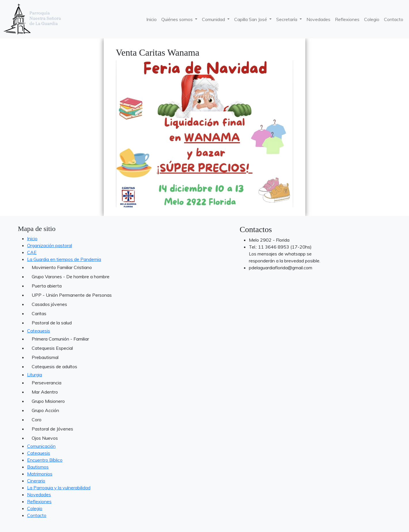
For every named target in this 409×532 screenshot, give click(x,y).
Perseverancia (47, 383)
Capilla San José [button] (251, 19)
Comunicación (41, 446)
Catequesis (39, 331)
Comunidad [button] (214, 19)
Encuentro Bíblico (45, 460)
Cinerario (36, 481)
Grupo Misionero (48, 401)
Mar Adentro (45, 392)
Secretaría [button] (287, 19)
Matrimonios (40, 474)
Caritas (39, 313)
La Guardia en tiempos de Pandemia (64, 259)
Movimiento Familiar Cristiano (62, 267)
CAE (32, 252)
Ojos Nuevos (45, 438)
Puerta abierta (47, 286)
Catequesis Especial (52, 348)
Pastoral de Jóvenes (52, 429)
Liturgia (35, 375)
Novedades (318, 19)
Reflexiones (347, 19)
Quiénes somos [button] (178, 19)
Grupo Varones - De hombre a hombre (71, 277)
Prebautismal (45, 357)
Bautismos (38, 467)
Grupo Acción (45, 410)
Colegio (372, 19)
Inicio (152, 19)
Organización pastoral (50, 245)
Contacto (394, 19)
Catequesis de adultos (54, 366)
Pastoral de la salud (52, 323)
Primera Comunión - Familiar (60, 339)
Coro (37, 420)
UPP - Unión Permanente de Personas (72, 295)
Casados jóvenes (49, 304)
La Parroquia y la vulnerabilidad (59, 488)
